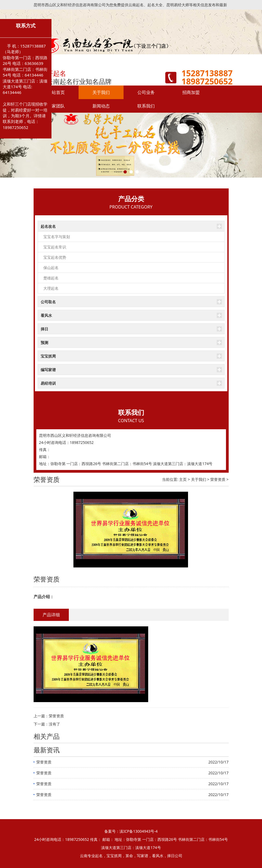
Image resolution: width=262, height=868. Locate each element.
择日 (44, 329)
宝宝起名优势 (55, 257)
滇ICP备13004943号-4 (139, 831)
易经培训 (48, 383)
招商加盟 (191, 92)
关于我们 (101, 92)
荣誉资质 (218, 479)
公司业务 (146, 92)
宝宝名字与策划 (57, 237)
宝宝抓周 (48, 356)
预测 (44, 343)
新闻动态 (101, 106)
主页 (183, 479)
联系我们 (146, 106)
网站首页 (56, 92)
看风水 (46, 315)
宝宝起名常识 (55, 247)
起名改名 (48, 226)
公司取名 (48, 302)
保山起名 (51, 268)
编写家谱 (48, 370)
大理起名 (51, 288)
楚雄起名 (51, 278)
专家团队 (56, 106)
